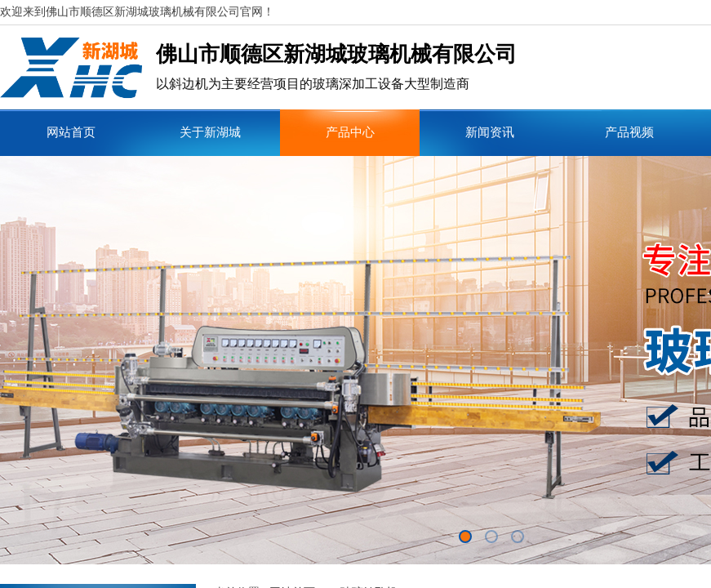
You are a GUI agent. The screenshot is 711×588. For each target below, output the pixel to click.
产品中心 (350, 132)
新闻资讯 (490, 132)
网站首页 (71, 132)
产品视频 (629, 132)
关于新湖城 (210, 132)
